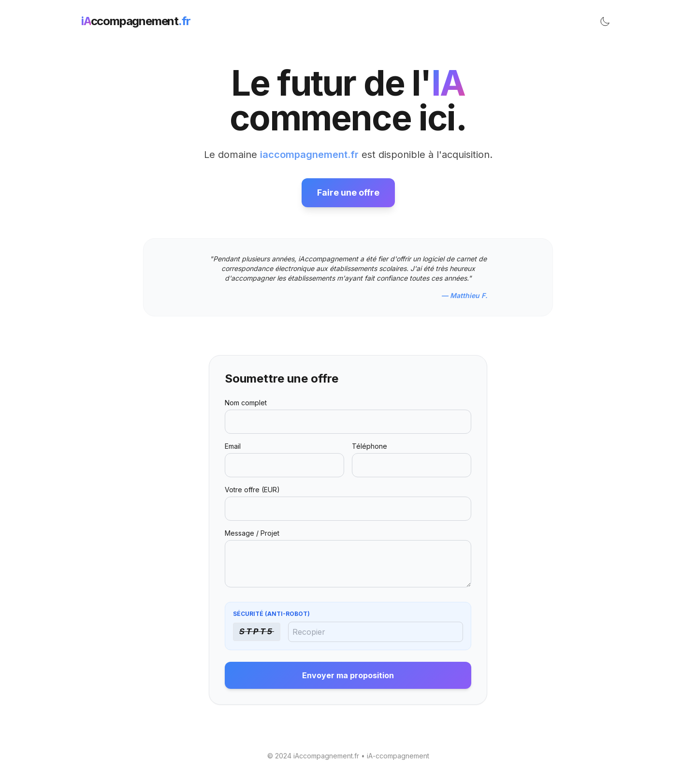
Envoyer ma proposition (348, 675)
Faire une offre (348, 192)
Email (233, 446)
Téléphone (370, 446)
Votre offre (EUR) (252, 490)
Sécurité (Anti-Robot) (271, 614)
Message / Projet (252, 533)
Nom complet (246, 403)
